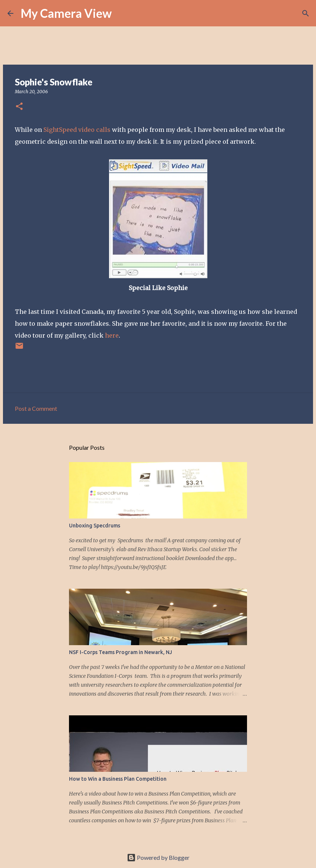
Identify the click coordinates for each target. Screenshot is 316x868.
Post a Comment (36, 408)
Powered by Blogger (158, 857)
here (112, 335)
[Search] (122, 13)
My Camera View (66, 13)
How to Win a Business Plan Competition (118, 779)
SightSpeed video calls (77, 130)
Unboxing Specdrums (95, 526)
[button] (19, 107)
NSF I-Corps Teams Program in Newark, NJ (121, 652)
